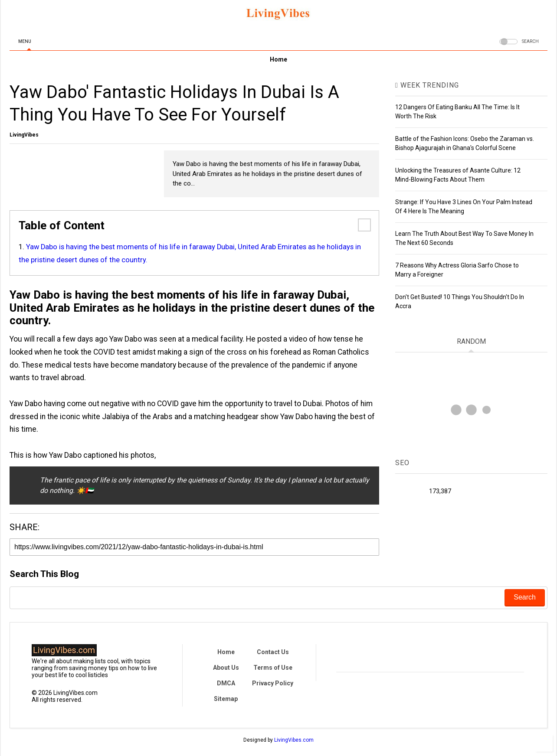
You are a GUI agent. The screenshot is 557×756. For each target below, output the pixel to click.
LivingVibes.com (294, 740)
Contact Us (273, 652)
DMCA (226, 683)
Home (278, 59)
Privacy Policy (273, 683)
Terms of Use (273, 668)
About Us (226, 668)
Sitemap (226, 699)
